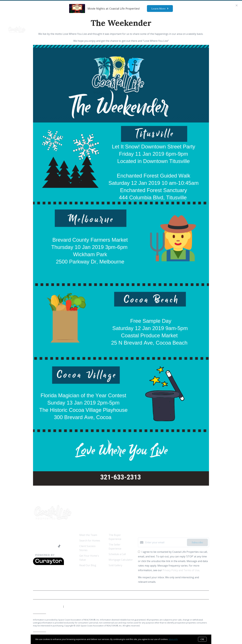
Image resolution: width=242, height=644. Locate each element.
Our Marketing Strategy (123, 26)
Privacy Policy (202, 595)
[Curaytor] (48, 564)
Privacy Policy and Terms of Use (181, 570)
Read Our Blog (88, 565)
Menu (186, 27)
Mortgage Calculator (121, 560)
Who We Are (51, 26)
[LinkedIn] (41, 546)
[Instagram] (53, 546)
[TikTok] (59, 546)
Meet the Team (88, 535)
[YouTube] (47, 546)
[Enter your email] (165, 542)
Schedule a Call (117, 554)
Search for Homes (90, 541)
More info (173, 639)
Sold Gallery (115, 565)
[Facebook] (34, 546)
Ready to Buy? (82, 26)
